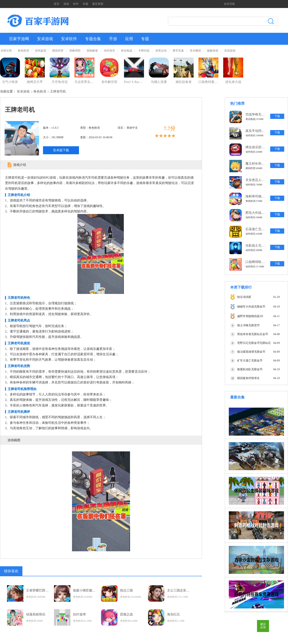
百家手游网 (19, 39)
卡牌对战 (144, 51)
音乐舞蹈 (195, 51)
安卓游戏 (45, 39)
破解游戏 (213, 51)
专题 (85, 4)
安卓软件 (69, 39)
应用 (129, 39)
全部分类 (6, 51)
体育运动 (161, 51)
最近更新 (98, 4)
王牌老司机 (58, 91)
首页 (57, 4)
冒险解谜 (92, 51)
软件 (76, 4)
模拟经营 (58, 51)
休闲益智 (41, 51)
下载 (277, 116)
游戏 (66, 4)
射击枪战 (127, 51)
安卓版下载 (61, 150)
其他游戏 (230, 51)
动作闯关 (109, 51)
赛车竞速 (178, 51)
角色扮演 (23, 51)
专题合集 (93, 39)
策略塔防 (75, 51)
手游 (113, 39)
